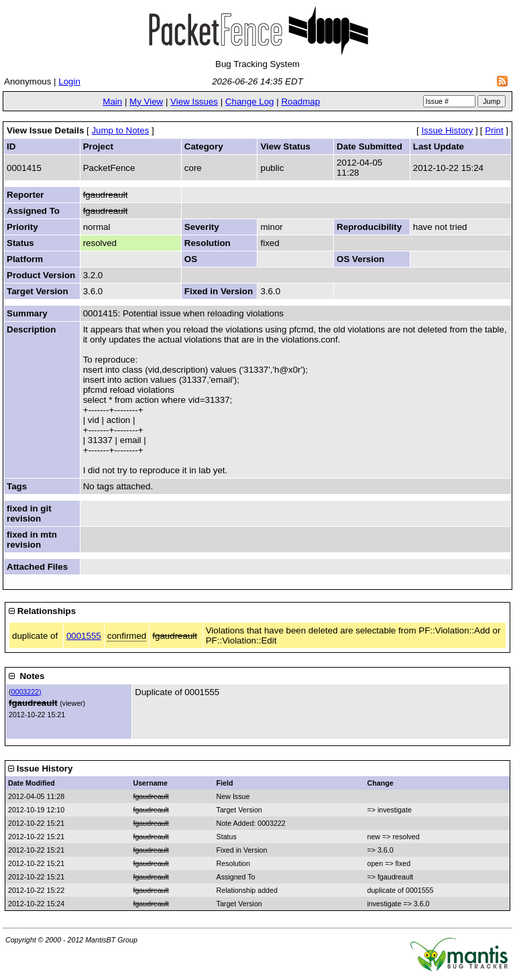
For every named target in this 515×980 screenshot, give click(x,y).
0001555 (84, 636)
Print (494, 130)
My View (146, 102)
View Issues (194, 102)
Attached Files (37, 567)
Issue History (447, 130)
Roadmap (300, 102)
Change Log (250, 102)
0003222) (26, 692)
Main (112, 102)
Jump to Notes (120, 130)
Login (69, 81)
